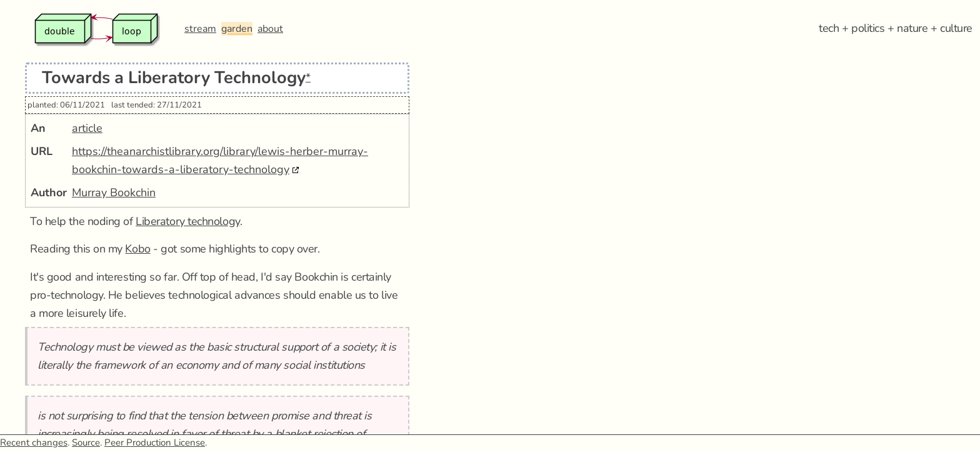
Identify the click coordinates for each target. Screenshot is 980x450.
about (270, 29)
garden (237, 29)
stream (200, 29)
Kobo (137, 249)
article (87, 128)
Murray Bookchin (114, 192)
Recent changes (34, 442)
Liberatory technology (188, 221)
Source (86, 442)
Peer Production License (155, 442)
